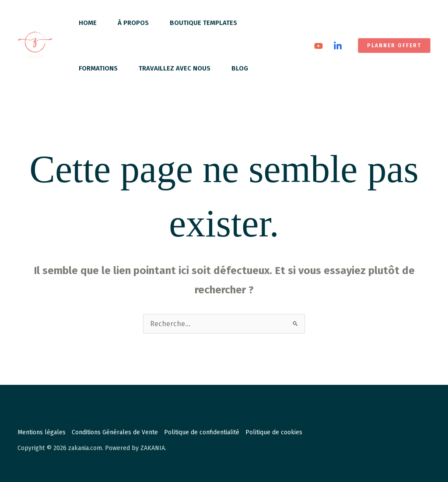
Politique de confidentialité (202, 432)
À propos (133, 23)
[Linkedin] (338, 46)
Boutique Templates (203, 23)
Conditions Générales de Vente (115, 432)
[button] (394, 46)
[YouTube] (318, 46)
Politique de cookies (274, 432)
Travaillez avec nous (175, 68)
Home (88, 23)
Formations (98, 68)
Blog (240, 68)
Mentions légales (42, 432)
